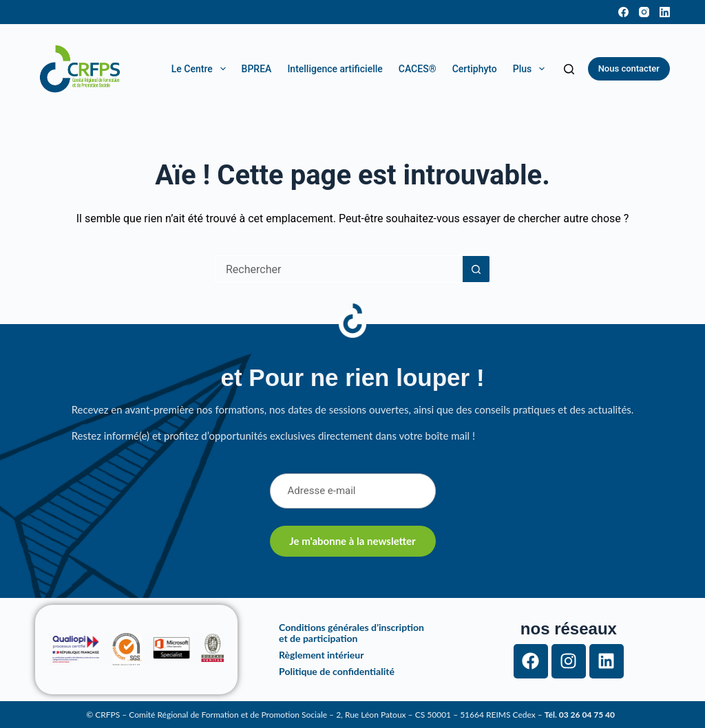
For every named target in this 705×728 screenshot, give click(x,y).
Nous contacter (629, 68)
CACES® (418, 69)
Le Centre (201, 69)
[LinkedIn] (665, 12)
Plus (532, 69)
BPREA (257, 69)
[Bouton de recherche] (476, 269)
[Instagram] (644, 12)
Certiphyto (475, 69)
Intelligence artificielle (335, 69)
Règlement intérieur (321, 655)
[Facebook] (623, 12)
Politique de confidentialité (337, 671)
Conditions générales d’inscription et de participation (351, 633)
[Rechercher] (569, 69)
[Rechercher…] (339, 269)
